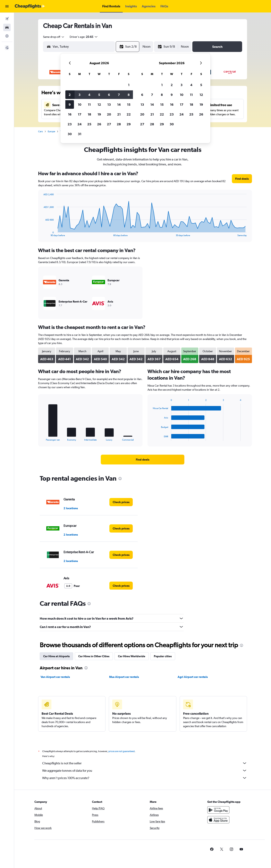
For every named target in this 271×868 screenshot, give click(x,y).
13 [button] (109, 104)
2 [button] (70, 95)
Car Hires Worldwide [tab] (132, 656)
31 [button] (80, 134)
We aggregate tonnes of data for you (145, 770)
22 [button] (129, 114)
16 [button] (70, 114)
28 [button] (119, 124)
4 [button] (89, 95)
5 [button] (99, 95)
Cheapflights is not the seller (145, 763)
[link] (242, 179)
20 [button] (109, 114)
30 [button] (70, 134)
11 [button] (89, 104)
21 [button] (119, 114)
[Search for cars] (7, 27)
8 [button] (129, 95)
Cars (40, 131)
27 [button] (109, 124)
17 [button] (80, 114)
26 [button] (99, 124)
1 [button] (129, 85)
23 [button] (70, 124)
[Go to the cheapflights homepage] (30, 6)
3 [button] (79, 95)
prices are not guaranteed (121, 751)
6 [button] (109, 95)
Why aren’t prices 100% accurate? (145, 778)
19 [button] (99, 114)
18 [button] (89, 114)
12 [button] (99, 104)
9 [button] (70, 104)
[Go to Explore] (7, 36)
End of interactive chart (41, 233)
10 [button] (80, 104)
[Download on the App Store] (218, 820)
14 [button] (119, 104)
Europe (51, 131)
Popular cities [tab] (163, 656)
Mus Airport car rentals (124, 677)
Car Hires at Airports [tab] (56, 656)
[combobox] (54, 37)
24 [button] (79, 124)
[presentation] (120, 479)
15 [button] (129, 104)
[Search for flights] (7, 19)
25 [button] (89, 124)
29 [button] (129, 124)
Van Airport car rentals (55, 677)
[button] (7, 6)
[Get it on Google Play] (218, 810)
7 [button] (119, 95)
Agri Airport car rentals (193, 677)
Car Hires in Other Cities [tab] (94, 656)
